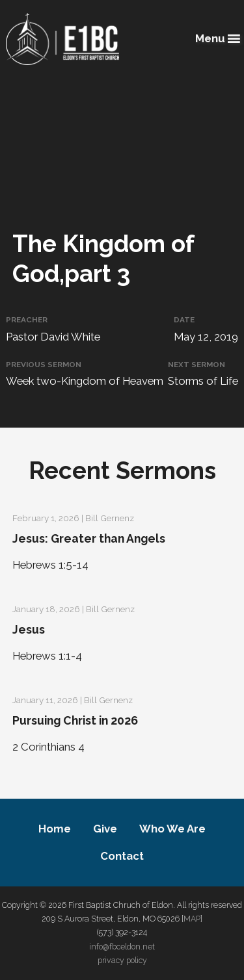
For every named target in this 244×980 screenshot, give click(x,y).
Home (55, 829)
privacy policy (122, 960)
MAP (192, 919)
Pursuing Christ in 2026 (75, 720)
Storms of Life (203, 381)
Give (105, 829)
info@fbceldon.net (122, 947)
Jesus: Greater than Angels (89, 538)
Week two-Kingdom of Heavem (85, 381)
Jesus (29, 629)
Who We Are (172, 829)
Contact (122, 856)
